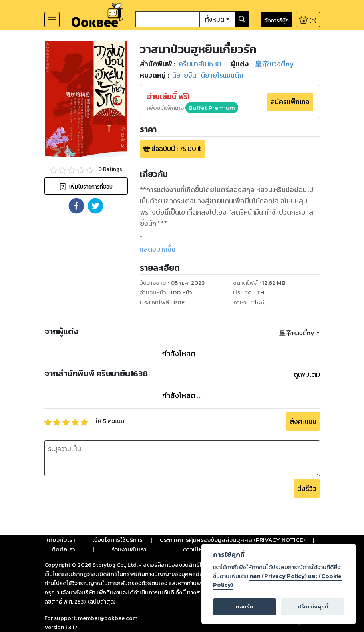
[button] (76, 206)
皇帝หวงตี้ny (297, 333)
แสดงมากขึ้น (158, 249)
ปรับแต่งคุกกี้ (313, 607)
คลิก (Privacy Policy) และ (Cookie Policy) (277, 580)
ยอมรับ (244, 607)
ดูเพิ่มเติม (307, 374)
